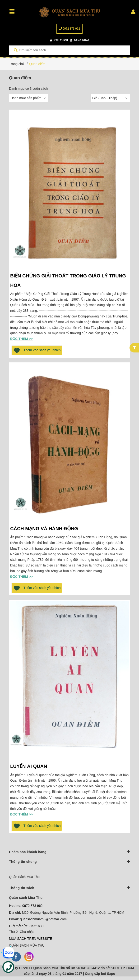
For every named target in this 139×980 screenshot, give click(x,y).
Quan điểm (37, 64)
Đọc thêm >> (21, 339)
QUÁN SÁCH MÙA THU (27, 945)
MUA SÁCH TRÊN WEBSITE (31, 939)
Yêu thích (59, 40)
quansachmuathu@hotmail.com (43, 919)
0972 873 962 (70, 29)
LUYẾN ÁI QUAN (29, 766)
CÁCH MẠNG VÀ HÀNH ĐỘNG (44, 529)
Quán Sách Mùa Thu (24, 877)
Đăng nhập (80, 40)
